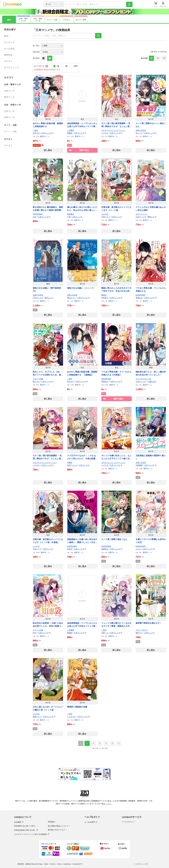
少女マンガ (9, 111)
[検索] (129, 4)
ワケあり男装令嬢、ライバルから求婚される (151, 290)
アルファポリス (142, 630)
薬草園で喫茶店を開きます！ (149, 623)
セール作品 (9, 49)
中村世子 (105, 298)
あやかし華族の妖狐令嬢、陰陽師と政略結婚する (48, 125)
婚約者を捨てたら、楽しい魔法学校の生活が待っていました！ (151, 373)
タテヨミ (8, 61)
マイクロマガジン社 (143, 379)
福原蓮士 (105, 549)
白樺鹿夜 (139, 465)
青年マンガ (9, 97)
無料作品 (8, 55)
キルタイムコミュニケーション (113, 130)
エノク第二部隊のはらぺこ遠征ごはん (151, 125)
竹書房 (70, 463)
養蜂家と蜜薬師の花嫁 (77, 707)
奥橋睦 (70, 133)
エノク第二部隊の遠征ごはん (114, 539)
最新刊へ (44, 136)
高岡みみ (139, 298)
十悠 (69, 217)
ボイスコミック (11, 67)
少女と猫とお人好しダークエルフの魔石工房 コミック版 (48, 708)
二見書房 (71, 130)
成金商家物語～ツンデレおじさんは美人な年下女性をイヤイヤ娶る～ (82, 125)
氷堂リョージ (72, 465)
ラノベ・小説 (10, 131)
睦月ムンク (49, 298)
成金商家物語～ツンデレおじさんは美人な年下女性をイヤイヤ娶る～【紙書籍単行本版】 (82, 625)
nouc (35, 217)
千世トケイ (106, 217)
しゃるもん (71, 717)
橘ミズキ (36, 382)
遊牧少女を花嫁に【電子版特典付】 (47, 290)
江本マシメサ (46, 133)
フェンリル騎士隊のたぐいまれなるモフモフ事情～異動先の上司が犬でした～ (116, 625)
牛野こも (105, 633)
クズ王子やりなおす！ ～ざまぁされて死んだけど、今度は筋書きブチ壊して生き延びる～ (82, 457)
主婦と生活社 (141, 130)
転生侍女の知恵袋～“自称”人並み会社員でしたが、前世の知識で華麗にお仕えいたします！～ (48, 625)
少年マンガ (9, 91)
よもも (138, 549)
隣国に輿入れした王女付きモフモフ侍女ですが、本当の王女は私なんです (116, 290)
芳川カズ (36, 133)
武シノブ (139, 133)
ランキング (9, 42)
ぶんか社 (105, 214)
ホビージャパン (142, 214)
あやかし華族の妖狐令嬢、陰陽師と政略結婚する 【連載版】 (82, 373)
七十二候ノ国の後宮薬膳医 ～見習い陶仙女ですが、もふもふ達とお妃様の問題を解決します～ (116, 125)
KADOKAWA (38, 214)
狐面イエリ (37, 717)
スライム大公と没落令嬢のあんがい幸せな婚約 (151, 209)
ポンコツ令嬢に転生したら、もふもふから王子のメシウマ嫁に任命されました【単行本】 (116, 457)
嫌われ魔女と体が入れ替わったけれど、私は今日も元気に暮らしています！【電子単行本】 (82, 209)
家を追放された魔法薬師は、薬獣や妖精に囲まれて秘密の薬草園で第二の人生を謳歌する (48, 209)
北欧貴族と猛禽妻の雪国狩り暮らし (151, 457)
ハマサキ (105, 133)
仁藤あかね (152, 382)
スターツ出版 (38, 379)
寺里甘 (70, 549)
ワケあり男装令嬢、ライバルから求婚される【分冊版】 (116, 373)
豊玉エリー (71, 298)
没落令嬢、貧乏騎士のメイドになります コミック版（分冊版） (48, 541)
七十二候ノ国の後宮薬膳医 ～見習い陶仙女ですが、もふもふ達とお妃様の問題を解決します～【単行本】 (48, 457)
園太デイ (139, 633)
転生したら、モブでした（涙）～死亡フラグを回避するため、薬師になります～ (48, 373)
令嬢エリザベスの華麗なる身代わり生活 (151, 541)
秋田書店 (71, 214)
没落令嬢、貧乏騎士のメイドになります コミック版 (116, 209)
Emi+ (35, 633)
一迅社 (35, 130)
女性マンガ (9, 117)
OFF (76, 66)
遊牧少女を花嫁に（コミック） (81, 288)
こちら (109, 804)
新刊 (6, 36)
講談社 (104, 295)
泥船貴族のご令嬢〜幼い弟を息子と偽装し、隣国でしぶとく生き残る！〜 (82, 541)
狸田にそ (151, 217)
